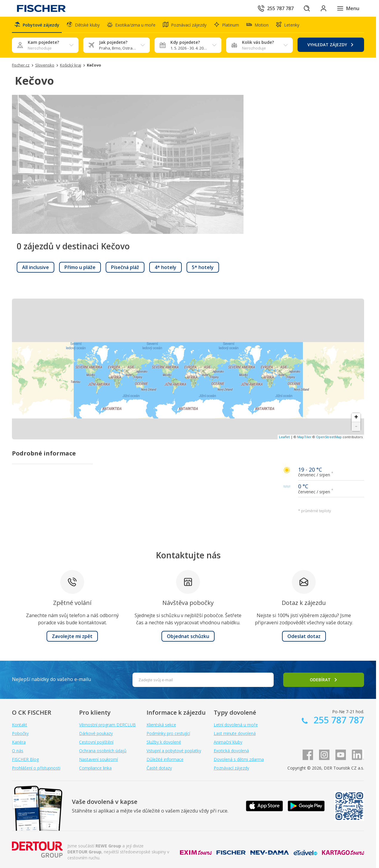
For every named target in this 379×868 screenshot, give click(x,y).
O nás (18, 751)
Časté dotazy (159, 768)
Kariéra (19, 742)
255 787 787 (338, 720)
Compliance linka (95, 768)
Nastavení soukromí (98, 759)
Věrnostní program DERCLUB (107, 725)
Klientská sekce (161, 725)
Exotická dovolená (231, 751)
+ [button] (356, 418)
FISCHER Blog (25, 759)
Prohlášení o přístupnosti (36, 768)
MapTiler (304, 437)
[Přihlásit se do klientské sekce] (323, 8)
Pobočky (20, 733)
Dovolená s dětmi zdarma (239, 759)
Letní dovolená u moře (236, 725)
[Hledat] (307, 8)
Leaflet (284, 437)
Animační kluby (228, 742)
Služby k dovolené (164, 742)
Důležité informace (165, 759)
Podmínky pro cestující (168, 733)
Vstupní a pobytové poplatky (174, 751)
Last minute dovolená (235, 733)
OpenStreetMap (329, 437)
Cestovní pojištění (96, 742)
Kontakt (20, 725)
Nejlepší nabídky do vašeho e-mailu (51, 679)
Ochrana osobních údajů (103, 751)
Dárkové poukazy (96, 733)
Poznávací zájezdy (231, 768)
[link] (36, 267)
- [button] (356, 427)
